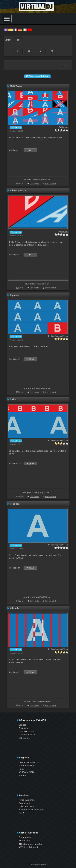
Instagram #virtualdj (30, 844)
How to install (50, 183)
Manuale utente (27, 766)
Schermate (24, 738)
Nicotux (65, 127)
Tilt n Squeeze (18, 191)
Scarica (22, 725)
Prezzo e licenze (27, 735)
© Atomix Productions (38, 865)
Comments (34, 183)
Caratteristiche (26, 731)
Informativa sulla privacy (31, 810)
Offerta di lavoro (27, 806)
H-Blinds (15, 504)
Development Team (60, 336)
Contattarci (24, 803)
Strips (13, 399)
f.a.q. (21, 769)
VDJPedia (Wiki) (27, 772)
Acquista (23, 728)
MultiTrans (16, 86)
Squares (15, 295)
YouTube (24, 841)
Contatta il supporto (29, 762)
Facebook (25, 837)
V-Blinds (15, 608)
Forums (23, 775)
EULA (22, 813)
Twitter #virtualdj (29, 847)
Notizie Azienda (27, 800)
